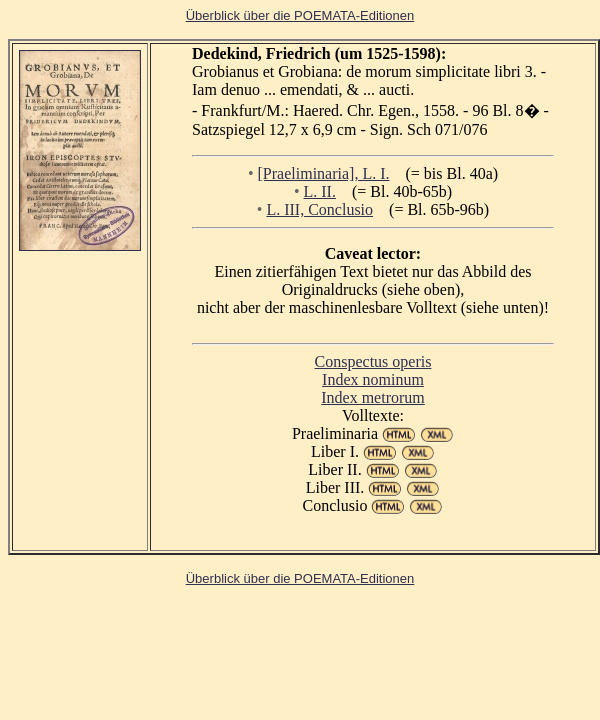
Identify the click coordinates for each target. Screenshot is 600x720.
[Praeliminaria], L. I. (324, 173)
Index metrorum (373, 397)
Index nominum (373, 379)
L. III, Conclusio (319, 209)
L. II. (320, 191)
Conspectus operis (373, 361)
